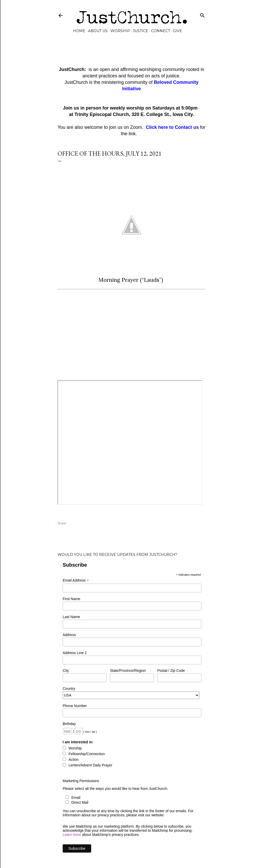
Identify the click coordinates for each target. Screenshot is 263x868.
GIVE (177, 31)
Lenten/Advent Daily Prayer (90, 765)
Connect (161, 31)
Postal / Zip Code (171, 671)
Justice (140, 31)
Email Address (76, 580)
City (66, 671)
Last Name (71, 617)
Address (69, 635)
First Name (71, 599)
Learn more (72, 835)
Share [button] (62, 523)
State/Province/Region (128, 671)
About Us (98, 31)
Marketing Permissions (81, 781)
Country (69, 689)
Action (74, 759)
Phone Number (75, 706)
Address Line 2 (75, 653)
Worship (120, 31)
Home (79, 31)
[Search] (202, 14)
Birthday (69, 724)
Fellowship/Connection (87, 754)
